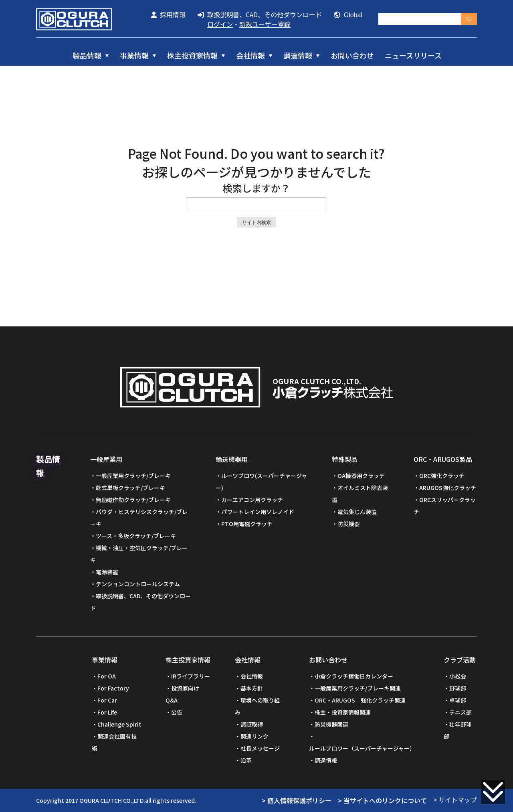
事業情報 (134, 55)
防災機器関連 (331, 724)
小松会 (458, 676)
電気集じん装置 (357, 512)
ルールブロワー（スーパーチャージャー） (362, 748)
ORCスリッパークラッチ (445, 506)
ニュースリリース (413, 55)
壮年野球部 (458, 730)
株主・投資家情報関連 (343, 712)
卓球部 (458, 700)
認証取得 (252, 724)
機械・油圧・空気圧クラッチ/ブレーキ (139, 554)
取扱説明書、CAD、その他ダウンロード (260, 14)
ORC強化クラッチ (442, 476)
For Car (107, 700)
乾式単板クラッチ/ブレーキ (130, 488)
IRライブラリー (191, 676)
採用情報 (168, 14)
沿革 (246, 760)
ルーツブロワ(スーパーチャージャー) (261, 482)
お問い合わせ (352, 55)
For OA (107, 676)
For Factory (113, 688)
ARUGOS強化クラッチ (448, 488)
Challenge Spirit (119, 724)
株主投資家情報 (192, 55)
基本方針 (252, 688)
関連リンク (254, 736)
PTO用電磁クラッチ (247, 524)
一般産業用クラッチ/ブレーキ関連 (358, 688)
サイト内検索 (256, 223)
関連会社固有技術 (114, 742)
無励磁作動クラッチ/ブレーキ (133, 500)
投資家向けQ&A (182, 694)
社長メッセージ (260, 748)
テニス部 (460, 712)
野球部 (458, 688)
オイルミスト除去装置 (360, 494)
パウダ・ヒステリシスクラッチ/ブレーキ (139, 518)
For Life (107, 712)
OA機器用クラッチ (361, 476)
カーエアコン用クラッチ (252, 500)
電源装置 (107, 572)
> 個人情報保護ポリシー (297, 800)
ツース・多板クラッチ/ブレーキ (136, 536)
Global (348, 15)
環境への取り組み (257, 706)
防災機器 (349, 524)
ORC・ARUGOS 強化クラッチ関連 (360, 700)
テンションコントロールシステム (138, 584)
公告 (177, 712)
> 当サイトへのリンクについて (382, 800)
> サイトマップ (455, 800)
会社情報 (250, 55)
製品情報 (87, 55)
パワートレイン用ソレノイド (258, 512)
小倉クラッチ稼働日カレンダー (354, 676)
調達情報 (298, 55)
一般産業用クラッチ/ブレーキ (133, 476)
